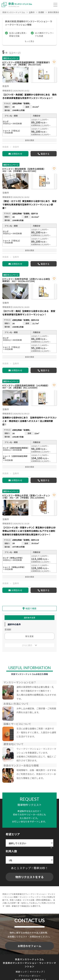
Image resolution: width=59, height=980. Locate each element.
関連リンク (21, 972)
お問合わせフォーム (29, 946)
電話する (45, 154)
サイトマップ (36, 972)
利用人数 (11, 851)
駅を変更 (29, 636)
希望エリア (13, 834)
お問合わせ (17, 154)
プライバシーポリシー (29, 976)
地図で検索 (31, 608)
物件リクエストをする (30, 877)
